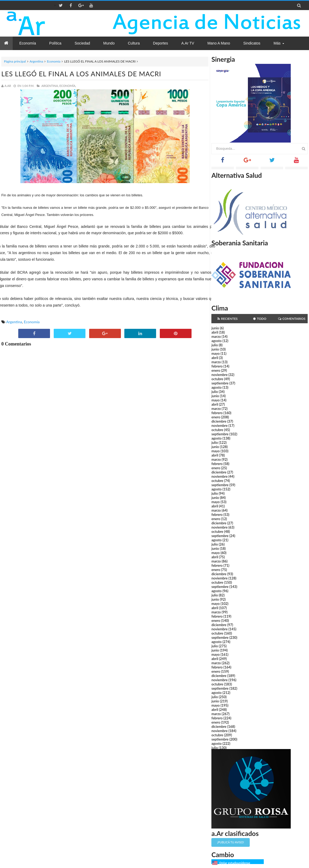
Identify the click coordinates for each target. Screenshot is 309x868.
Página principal (15, 61)
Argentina (36, 61)
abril (215, 332)
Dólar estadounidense (235, 863)
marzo (216, 336)
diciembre (219, 421)
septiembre (220, 383)
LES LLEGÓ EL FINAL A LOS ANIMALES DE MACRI (81, 74)
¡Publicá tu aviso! (231, 842)
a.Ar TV (188, 43)
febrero (217, 366)
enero (216, 370)
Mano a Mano (219, 43)
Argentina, (50, 86)
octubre (217, 379)
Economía (54, 61)
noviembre (219, 375)
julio (215, 345)
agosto (216, 341)
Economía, (68, 86)
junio (215, 328)
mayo (215, 353)
